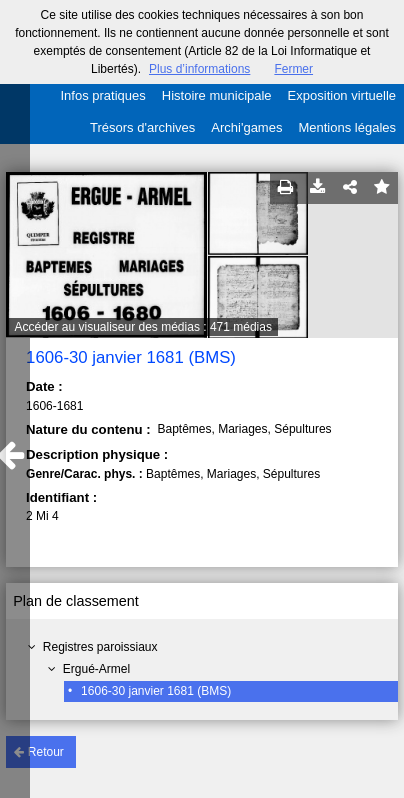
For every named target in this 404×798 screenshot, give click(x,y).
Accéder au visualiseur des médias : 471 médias (142, 327)
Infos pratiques (103, 95)
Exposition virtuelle (342, 95)
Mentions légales (347, 127)
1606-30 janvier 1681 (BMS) (156, 691)
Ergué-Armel (96, 669)
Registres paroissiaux (100, 647)
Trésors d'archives (142, 127)
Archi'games (246, 127)
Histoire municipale (217, 95)
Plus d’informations (199, 69)
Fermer (293, 69)
